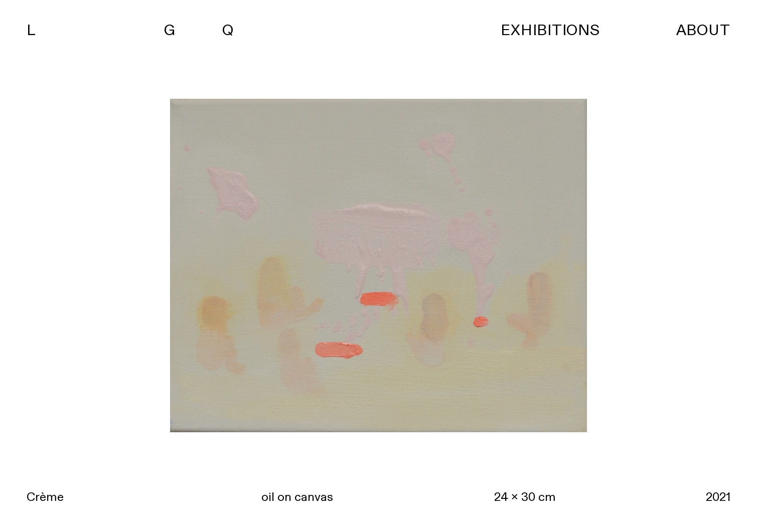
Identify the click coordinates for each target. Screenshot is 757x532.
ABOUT (703, 30)
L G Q (130, 30)
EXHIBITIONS (550, 30)
